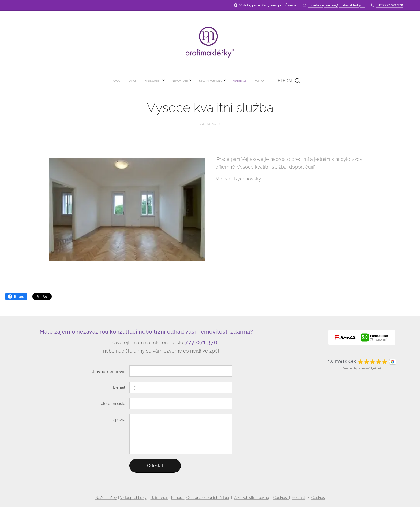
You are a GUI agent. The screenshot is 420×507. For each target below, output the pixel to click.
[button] (242, 81)
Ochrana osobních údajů (208, 498)
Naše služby (106, 498)
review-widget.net (369, 368)
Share (16, 297)
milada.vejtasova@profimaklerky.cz (337, 5)
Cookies (281, 498)
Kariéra (178, 498)
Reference (159, 498)
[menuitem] (162, 81)
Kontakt (298, 498)
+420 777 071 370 (389, 5)
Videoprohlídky (133, 498)
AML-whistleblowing (252, 498)
